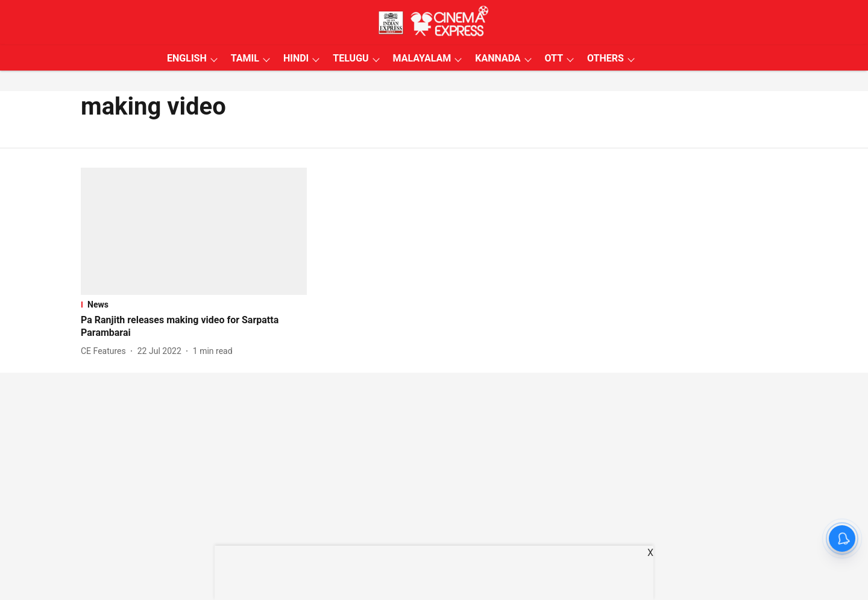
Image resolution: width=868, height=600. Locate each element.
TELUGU (351, 58)
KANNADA (498, 58)
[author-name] (106, 351)
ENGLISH (187, 58)
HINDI (296, 58)
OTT (554, 58)
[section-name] (194, 305)
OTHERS (605, 58)
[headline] (194, 327)
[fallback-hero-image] (194, 231)
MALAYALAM (422, 58)
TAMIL (245, 58)
